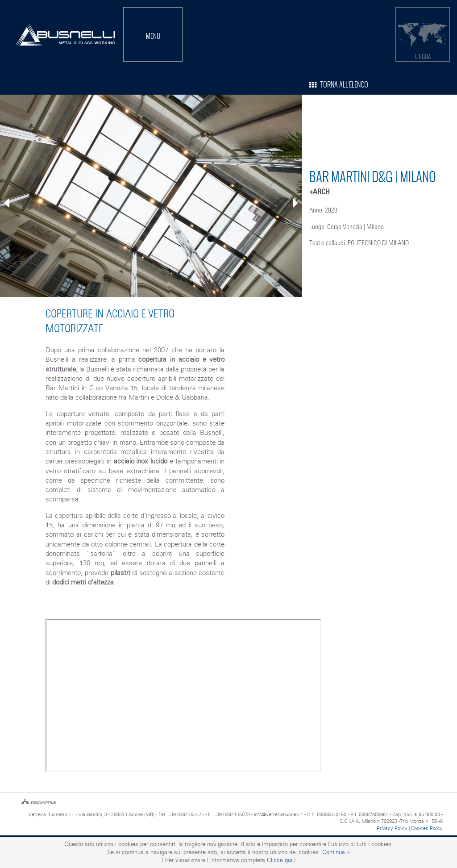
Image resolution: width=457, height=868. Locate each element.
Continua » (336, 852)
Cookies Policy (427, 828)
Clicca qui (280, 860)
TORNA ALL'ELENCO (339, 85)
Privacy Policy (392, 828)
